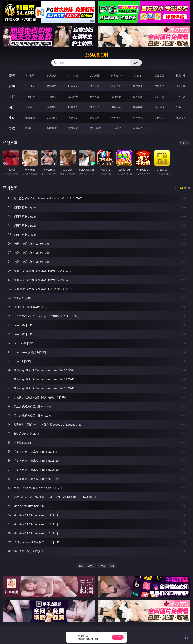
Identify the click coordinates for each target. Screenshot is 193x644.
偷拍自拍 (52, 97)
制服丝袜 (116, 97)
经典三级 (138, 97)
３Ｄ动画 (95, 86)
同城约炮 (30, 128)
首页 (81, 566)
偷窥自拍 (30, 107)
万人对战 (73, 76)
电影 (12, 97)
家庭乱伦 (52, 118)
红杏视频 (116, 128)
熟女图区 (159, 107)
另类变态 (181, 97)
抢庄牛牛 (181, 76)
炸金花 (138, 76)
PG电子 (30, 76)
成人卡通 (73, 97)
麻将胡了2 (116, 76)
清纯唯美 (138, 107)
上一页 (91, 566)
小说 (12, 118)
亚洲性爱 (30, 97)
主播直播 (159, 86)
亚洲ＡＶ (30, 86)
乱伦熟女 (159, 97)
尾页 (112, 566)
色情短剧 (138, 128)
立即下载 (118, 637)
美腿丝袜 (116, 107)
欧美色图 (73, 107)
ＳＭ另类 (181, 86)
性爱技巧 (181, 118)
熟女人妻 (116, 86)
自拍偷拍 (52, 86)
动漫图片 (95, 107)
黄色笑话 (159, 118)
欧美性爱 (95, 97)
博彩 (12, 75)
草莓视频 (73, 128)
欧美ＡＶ (73, 86)
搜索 (136, 63)
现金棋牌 (159, 76)
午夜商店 (52, 128)
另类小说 (138, 118)
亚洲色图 (52, 107)
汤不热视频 (95, 128)
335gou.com (96, 55)
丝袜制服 (138, 86)
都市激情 (30, 118)
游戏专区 (95, 76)
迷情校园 (116, 118)
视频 (12, 86)
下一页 (102, 566)
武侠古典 (95, 118)
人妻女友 (73, 118)
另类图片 (181, 107)
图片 (12, 107)
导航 (12, 128)
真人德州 (52, 76)
